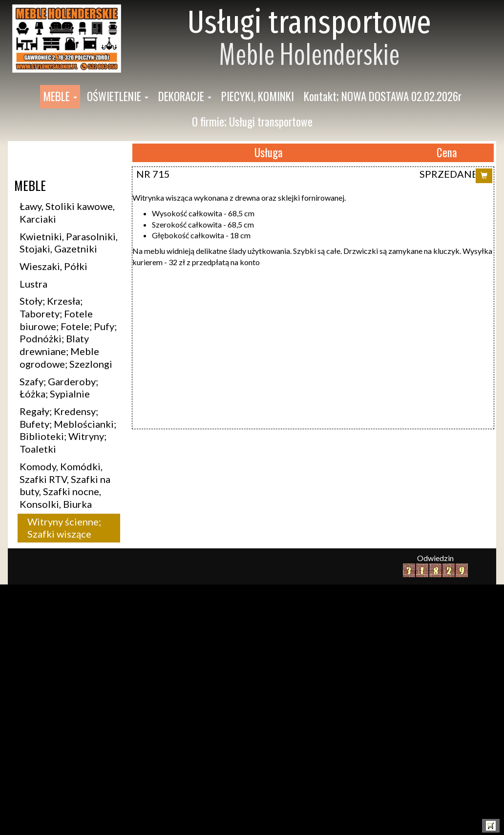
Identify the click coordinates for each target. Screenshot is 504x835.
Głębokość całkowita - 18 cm (201, 235)
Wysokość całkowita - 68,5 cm (203, 213)
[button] (60, 97)
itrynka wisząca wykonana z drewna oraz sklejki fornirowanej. (243, 198)
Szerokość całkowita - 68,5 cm (203, 224)
